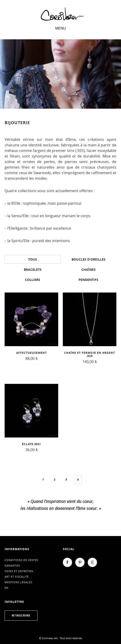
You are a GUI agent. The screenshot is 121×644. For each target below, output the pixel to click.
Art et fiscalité (17, 577)
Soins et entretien (19, 571)
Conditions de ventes (21, 560)
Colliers (33, 280)
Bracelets (33, 270)
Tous (33, 259)
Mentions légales (18, 582)
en (6, 588)
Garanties (12, 565)
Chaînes (88, 270)
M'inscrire (21, 615)
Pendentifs (88, 280)
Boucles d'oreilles (89, 259)
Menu (61, 28)
